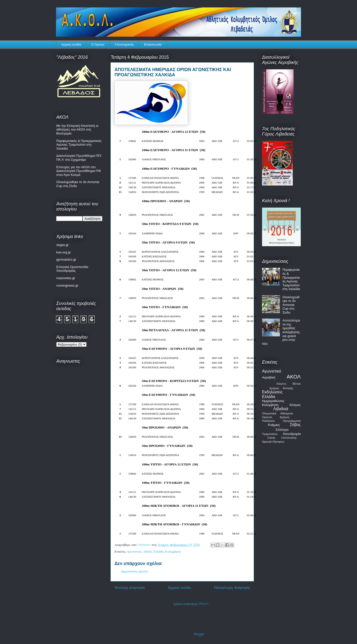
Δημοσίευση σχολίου (134, 572)
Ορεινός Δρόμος (276, 417)
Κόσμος (295, 405)
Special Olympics (273, 442)
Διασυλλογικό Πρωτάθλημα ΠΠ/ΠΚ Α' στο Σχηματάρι (79, 158)
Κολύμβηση (173, 552)
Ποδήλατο (268, 421)
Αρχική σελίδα (71, 44)
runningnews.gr (67, 285)
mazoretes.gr (66, 278)
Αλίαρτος (282, 384)
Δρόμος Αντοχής (282, 388)
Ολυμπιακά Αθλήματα (278, 413)
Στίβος (295, 425)
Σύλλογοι (282, 430)
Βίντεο (297, 384)
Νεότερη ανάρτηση (130, 588)
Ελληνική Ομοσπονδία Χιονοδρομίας (72, 269)
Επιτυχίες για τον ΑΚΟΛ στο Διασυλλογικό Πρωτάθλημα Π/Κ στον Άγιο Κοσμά (79, 171)
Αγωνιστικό (134, 552)
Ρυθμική (274, 425)
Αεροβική (269, 377)
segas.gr (62, 245)
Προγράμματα (292, 421)
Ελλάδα (158, 552)
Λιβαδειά (281, 409)
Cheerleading (289, 438)
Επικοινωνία (153, 44)
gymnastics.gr (66, 259)
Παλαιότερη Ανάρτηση (232, 588)
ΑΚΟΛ (148, 552)
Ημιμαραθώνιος (273, 401)
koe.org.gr (64, 252)
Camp (271, 438)
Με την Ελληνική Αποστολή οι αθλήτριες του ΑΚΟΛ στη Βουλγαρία (77, 130)
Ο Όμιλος (98, 44)
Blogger (199, 634)
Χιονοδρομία (292, 434)
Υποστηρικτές (124, 44)
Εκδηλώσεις (272, 392)
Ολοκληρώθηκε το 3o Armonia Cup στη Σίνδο (291, 305)
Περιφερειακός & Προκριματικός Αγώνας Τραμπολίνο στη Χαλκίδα (79, 145)
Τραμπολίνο (270, 434)
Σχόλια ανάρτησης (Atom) (191, 604)
